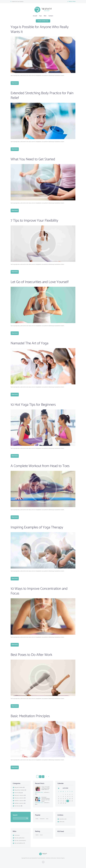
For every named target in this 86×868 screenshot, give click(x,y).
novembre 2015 (63, 819)
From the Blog (18, 793)
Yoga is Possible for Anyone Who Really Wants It (40, 29)
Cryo (40, 16)
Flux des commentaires (20, 841)
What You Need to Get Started (33, 159)
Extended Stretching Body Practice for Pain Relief (42, 96)
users (41, 835)
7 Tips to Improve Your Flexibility (34, 221)
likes (47, 819)
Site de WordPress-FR (20, 843)
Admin (37, 835)
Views (37, 819)
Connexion (17, 835)
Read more (15, 83)
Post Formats (18, 806)
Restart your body (30, 858)
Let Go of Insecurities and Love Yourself (40, 282)
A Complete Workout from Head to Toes (40, 466)
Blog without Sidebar (19, 790)
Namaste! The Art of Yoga (29, 343)
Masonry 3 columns (19, 798)
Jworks (44, 858)
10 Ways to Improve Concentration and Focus (39, 591)
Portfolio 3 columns (19, 803)
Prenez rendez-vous (43, 21)
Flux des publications (20, 838)
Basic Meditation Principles (30, 716)
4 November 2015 (39, 792)
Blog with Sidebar (19, 787)
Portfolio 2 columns (19, 801)
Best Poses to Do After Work (31, 655)
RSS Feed (61, 831)
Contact (51, 16)
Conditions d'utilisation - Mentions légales (55, 858)
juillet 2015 (62, 822)
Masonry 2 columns (19, 795)
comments (42, 819)
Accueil (35, 16)
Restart (47, 792)
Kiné (45, 16)
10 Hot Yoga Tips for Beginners (33, 405)
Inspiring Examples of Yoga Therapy (37, 527)
